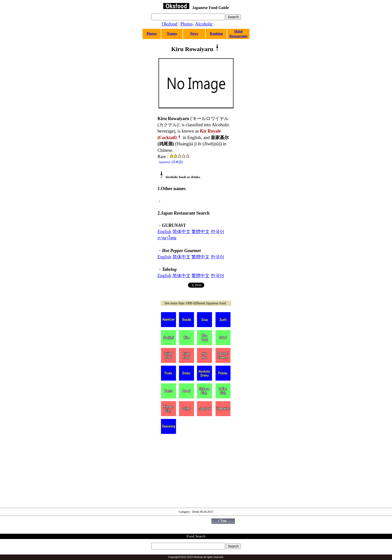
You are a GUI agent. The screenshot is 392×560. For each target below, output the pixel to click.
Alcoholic (204, 24)
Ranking (216, 34)
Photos (187, 24)
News (194, 34)
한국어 (217, 232)
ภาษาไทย (167, 238)
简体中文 (181, 232)
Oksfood (169, 24)
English (164, 232)
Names (172, 34)
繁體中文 (200, 232)
